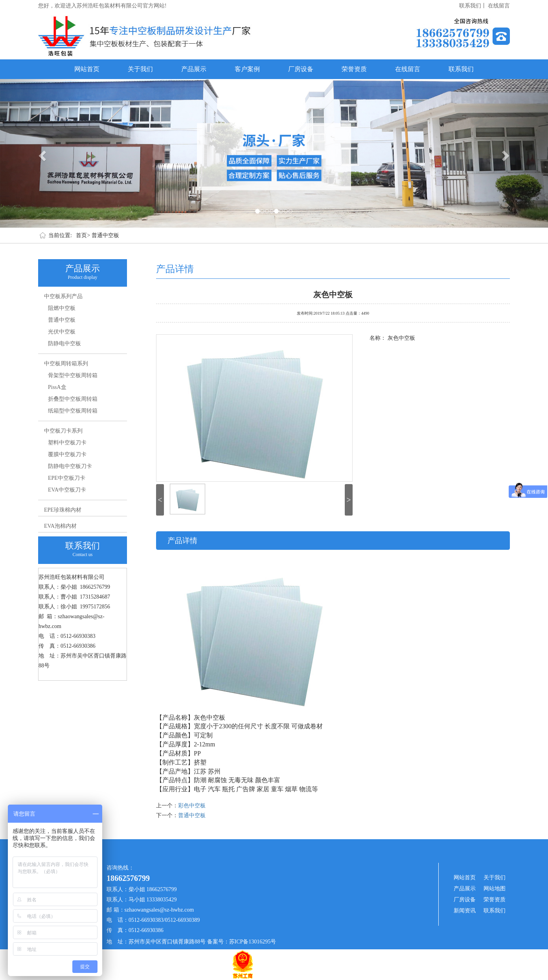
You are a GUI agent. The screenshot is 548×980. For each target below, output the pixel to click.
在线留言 (499, 6)
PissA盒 (57, 387)
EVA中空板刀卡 (67, 490)
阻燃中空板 (62, 308)
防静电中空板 (64, 344)
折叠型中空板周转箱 (73, 399)
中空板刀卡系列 (63, 431)
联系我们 (461, 69)
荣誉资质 (354, 69)
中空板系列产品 (63, 296)
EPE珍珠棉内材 (63, 510)
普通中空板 (105, 235)
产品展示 (194, 69)
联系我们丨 (473, 6)
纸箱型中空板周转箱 (73, 411)
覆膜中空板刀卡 (67, 454)
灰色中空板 (333, 294)
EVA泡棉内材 (60, 526)
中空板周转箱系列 (66, 364)
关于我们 (140, 69)
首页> (83, 235)
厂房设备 (301, 69)
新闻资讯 (465, 911)
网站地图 (495, 889)
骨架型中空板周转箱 (73, 375)
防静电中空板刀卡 (70, 466)
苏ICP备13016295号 (253, 942)
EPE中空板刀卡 (67, 478)
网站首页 (87, 69)
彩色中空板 (192, 806)
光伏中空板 (62, 332)
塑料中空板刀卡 (67, 443)
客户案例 (247, 69)
